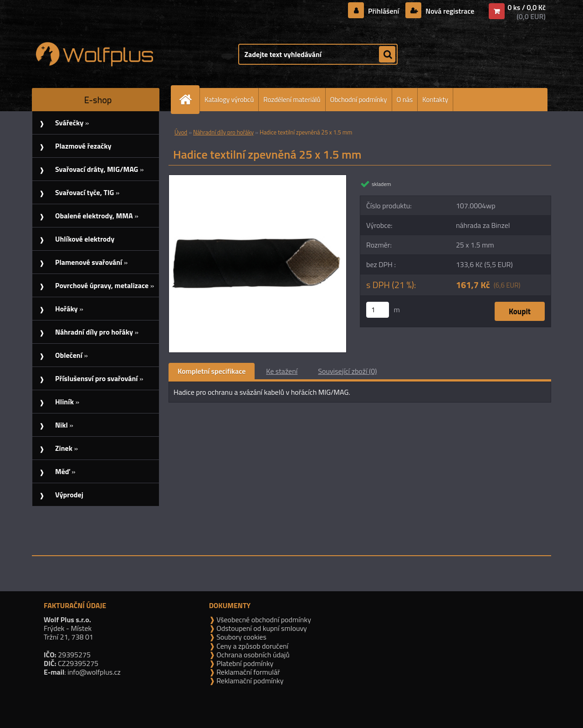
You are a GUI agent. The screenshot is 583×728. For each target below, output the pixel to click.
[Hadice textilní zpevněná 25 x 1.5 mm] (258, 179)
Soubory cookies (241, 637)
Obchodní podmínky (359, 100)
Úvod (181, 132)
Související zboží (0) (347, 371)
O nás (405, 100)
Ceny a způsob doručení (252, 646)
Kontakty (435, 100)
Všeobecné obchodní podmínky (263, 620)
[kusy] (378, 310)
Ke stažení (282, 371)
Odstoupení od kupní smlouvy (261, 628)
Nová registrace (449, 11)
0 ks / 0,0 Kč (527, 7)
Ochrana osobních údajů (252, 655)
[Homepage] (189, 100)
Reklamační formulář (248, 672)
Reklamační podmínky (249, 681)
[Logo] (95, 54)
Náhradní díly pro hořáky (223, 132)
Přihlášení (384, 11)
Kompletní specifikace (212, 371)
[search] (387, 55)
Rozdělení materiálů (292, 100)
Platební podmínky (244, 663)
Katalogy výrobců (229, 100)
